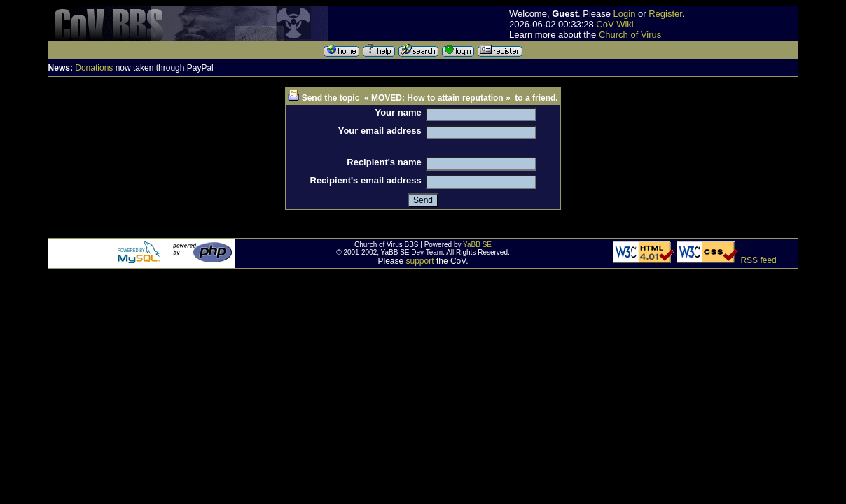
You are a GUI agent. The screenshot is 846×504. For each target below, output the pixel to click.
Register (665, 14)
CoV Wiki (615, 24)
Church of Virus (630, 35)
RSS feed (758, 260)
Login (625, 14)
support (420, 261)
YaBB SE (477, 245)
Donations (94, 68)
